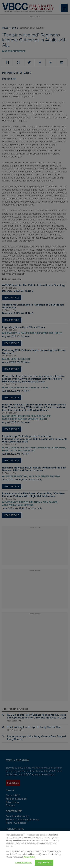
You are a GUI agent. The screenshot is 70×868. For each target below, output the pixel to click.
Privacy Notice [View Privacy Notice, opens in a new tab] (29, 857)
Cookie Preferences (24, 863)
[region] (35, 849)
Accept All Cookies (44, 863)
